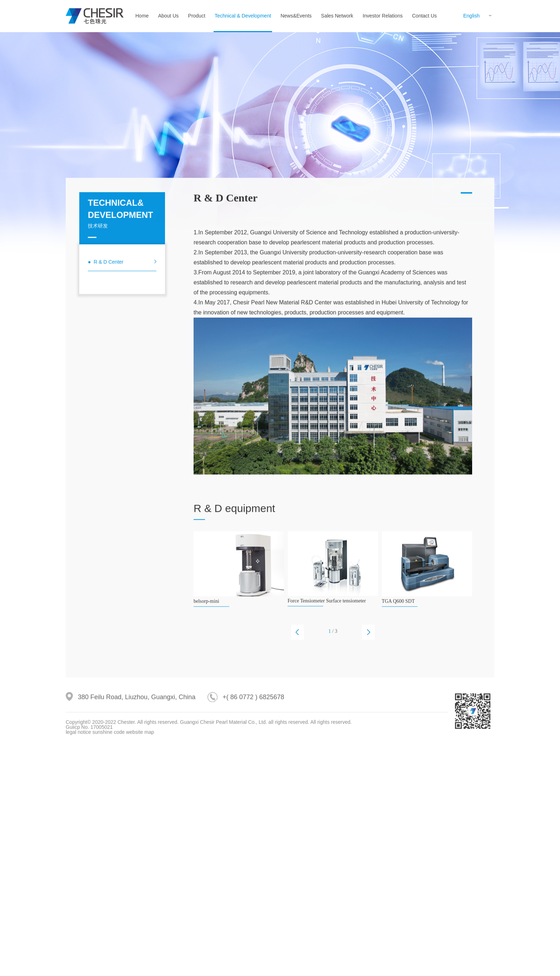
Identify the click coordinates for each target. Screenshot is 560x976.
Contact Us (424, 16)
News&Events (296, 16)
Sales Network (337, 16)
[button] (297, 678)
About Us (169, 16)
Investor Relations (382, 16)
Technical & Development (243, 16)
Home (142, 16)
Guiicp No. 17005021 (89, 748)
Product (197, 16)
